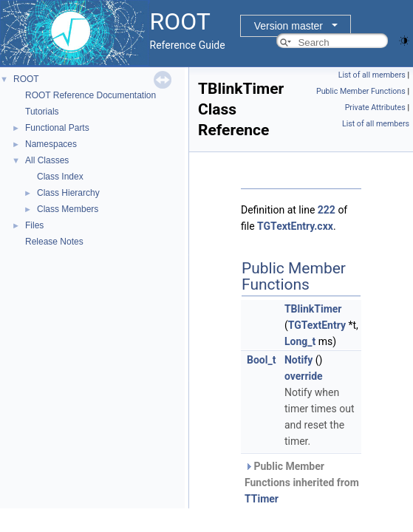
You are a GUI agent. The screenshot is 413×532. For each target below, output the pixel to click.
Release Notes (54, 242)
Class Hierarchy (68, 193)
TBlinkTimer (313, 309)
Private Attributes (375, 108)
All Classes (47, 160)
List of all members (372, 75)
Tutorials (42, 112)
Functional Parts (57, 128)
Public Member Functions (361, 91)
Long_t (300, 341)
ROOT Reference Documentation (91, 95)
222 (327, 210)
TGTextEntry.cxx (295, 226)
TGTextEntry (317, 325)
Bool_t (261, 360)
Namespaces (51, 144)
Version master (289, 26)
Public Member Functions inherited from (302, 482)
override (304, 376)
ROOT (26, 79)
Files (34, 225)
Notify (298, 360)
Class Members (68, 209)
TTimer (262, 499)
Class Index (60, 177)
